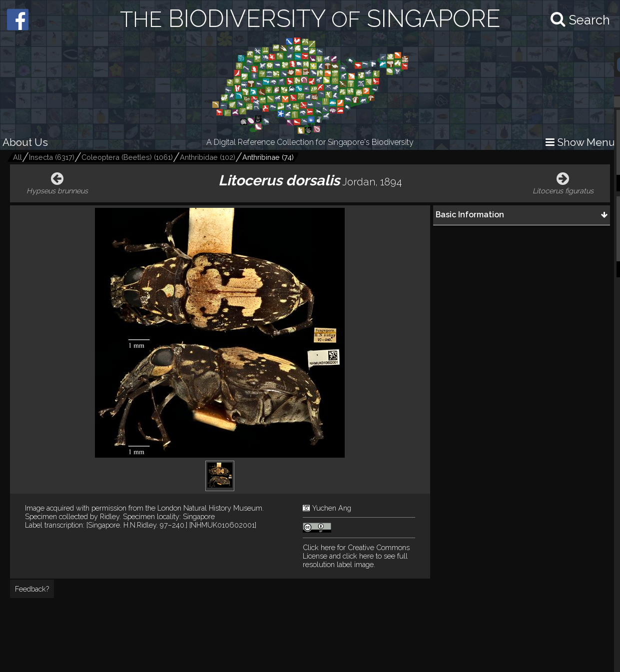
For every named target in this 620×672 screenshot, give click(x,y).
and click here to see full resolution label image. (356, 556)
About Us (25, 142)
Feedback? (32, 589)
